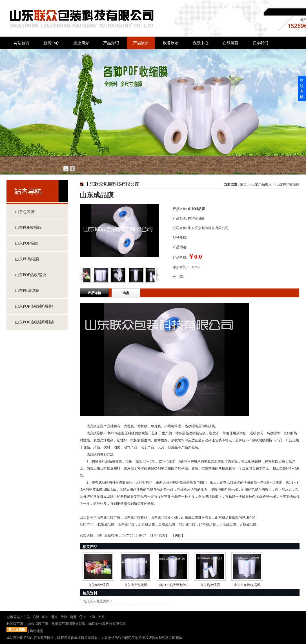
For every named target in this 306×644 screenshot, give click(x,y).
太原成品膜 (248, 525)
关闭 (178, 535)
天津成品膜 (167, 525)
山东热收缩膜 (210, 585)
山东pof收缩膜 (98, 585)
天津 (64, 617)
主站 (27, 617)
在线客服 (302, 89)
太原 (101, 617)
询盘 (126, 293)
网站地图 (36, 631)
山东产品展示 (261, 184)
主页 (243, 184)
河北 (73, 617)
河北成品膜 (187, 525)
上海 (92, 617)
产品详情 (94, 293)
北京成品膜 (147, 525)
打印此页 (159, 535)
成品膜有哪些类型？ (98, 601)
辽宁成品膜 (207, 525)
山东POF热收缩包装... (173, 585)
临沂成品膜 (106, 525)
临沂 (36, 617)
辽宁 (83, 617)
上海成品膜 (228, 525)
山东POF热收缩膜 (247, 585)
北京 (55, 617)
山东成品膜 (126, 525)
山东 (45, 617)
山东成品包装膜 (136, 585)
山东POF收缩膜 (288, 184)
